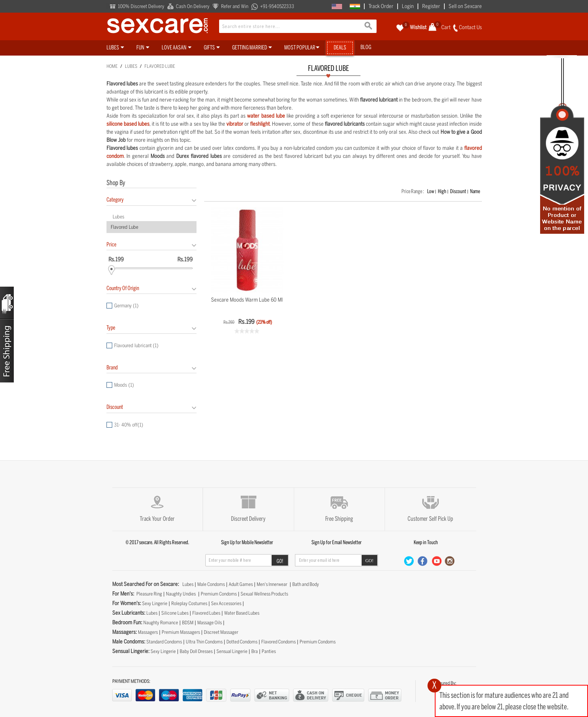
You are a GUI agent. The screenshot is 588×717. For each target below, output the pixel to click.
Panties (269, 651)
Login (408, 6)
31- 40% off (129, 425)
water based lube (266, 116)
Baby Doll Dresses (196, 651)
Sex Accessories (226, 603)
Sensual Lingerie (232, 651)
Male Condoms (211, 584)
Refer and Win (235, 6)
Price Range (412, 191)
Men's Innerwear (272, 584)
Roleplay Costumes (189, 603)
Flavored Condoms (278, 642)
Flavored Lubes (206, 613)
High (442, 192)
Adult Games (241, 584)
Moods (124, 385)
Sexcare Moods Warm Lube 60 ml (247, 300)
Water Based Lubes (242, 613)
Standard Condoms (164, 642)
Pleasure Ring (149, 594)
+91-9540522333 (277, 6)
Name (475, 192)
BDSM (188, 623)
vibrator (235, 124)
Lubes (131, 66)
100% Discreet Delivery (141, 6)
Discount (458, 192)
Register (431, 6)
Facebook (423, 561)
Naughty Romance (161, 623)
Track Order (381, 6)
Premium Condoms (219, 594)
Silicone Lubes (175, 613)
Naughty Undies (181, 594)
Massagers (148, 632)
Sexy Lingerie (155, 603)
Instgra (450, 561)
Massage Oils (210, 623)
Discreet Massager (221, 632)
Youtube (436, 561)
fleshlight (260, 124)
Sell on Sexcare (465, 6)
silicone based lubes (128, 124)
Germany (126, 306)
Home (112, 66)
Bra (255, 651)
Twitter (409, 561)
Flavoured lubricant (136, 345)
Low (431, 192)
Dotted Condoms (242, 642)
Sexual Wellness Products (264, 594)
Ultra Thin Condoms (204, 642)
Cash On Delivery (193, 6)
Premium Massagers (181, 632)
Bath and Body (306, 584)
